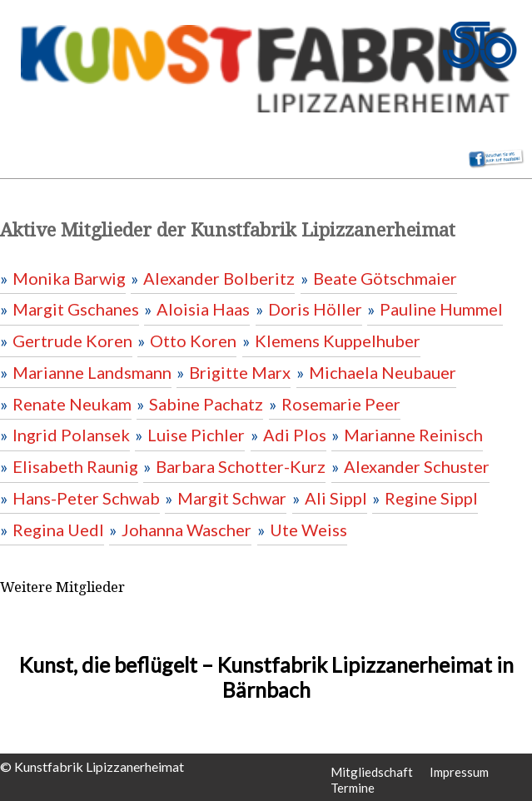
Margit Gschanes (76, 309)
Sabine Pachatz (206, 404)
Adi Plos (295, 435)
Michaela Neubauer (383, 372)
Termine (353, 788)
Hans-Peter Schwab (86, 498)
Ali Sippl (336, 498)
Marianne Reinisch (413, 435)
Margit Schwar (232, 498)
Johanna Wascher (186, 530)
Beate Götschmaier (385, 278)
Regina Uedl (58, 530)
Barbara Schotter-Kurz (241, 466)
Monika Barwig (69, 278)
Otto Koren (193, 341)
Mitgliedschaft (372, 772)
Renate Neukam (72, 404)
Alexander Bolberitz (219, 278)
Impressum (459, 772)
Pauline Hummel (441, 309)
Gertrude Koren (72, 341)
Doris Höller (315, 309)
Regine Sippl (431, 498)
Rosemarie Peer (341, 404)
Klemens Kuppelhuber (338, 341)
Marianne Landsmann (92, 372)
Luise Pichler (196, 435)
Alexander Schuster (417, 466)
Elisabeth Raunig (75, 466)
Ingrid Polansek (71, 435)
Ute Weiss (308, 530)
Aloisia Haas (203, 309)
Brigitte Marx (240, 372)
